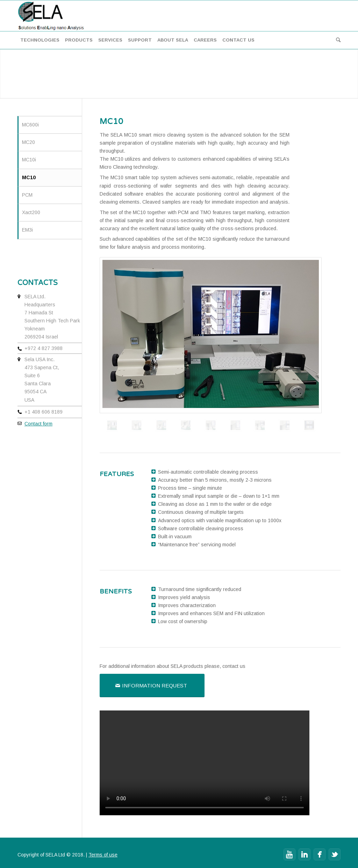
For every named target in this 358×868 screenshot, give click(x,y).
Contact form (38, 424)
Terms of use (103, 855)
